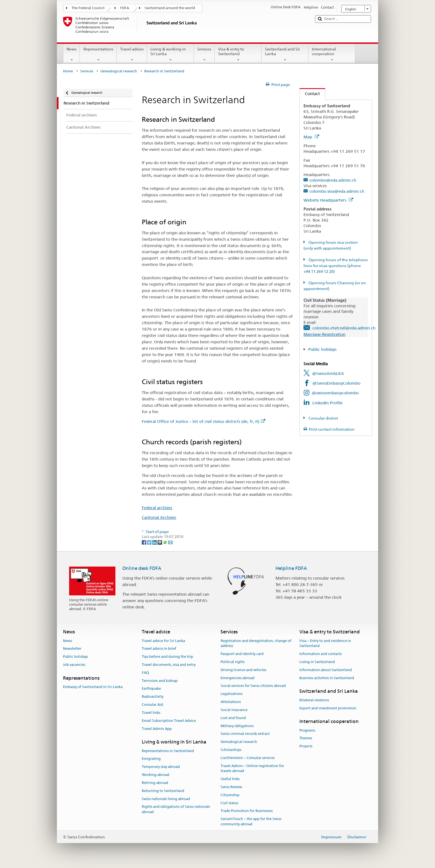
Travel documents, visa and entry (169, 665)
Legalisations (232, 694)
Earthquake (151, 689)
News (72, 54)
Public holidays (322, 349)
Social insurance (234, 710)
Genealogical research (119, 71)
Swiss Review (231, 787)
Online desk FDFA (142, 568)
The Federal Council (88, 8)
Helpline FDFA (291, 568)
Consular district (323, 418)
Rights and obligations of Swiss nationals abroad (176, 809)
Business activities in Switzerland (327, 678)
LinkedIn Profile (327, 403)
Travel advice (132, 54)
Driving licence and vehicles (243, 670)
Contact (310, 94)
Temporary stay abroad (161, 767)
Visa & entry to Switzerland (238, 54)
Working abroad (155, 775)
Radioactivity (153, 697)
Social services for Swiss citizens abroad (253, 686)
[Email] (170, 542)
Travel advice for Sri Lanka (163, 641)
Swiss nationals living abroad (166, 799)
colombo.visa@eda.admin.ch (337, 191)
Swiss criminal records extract (245, 734)
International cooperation (332, 54)
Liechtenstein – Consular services (248, 758)
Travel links (151, 713)
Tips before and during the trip (167, 657)
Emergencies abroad (237, 678)
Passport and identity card (242, 654)
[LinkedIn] (155, 542)
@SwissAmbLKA (328, 373)
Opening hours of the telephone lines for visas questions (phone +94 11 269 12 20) (336, 266)
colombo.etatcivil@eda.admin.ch (344, 328)
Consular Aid (152, 705)
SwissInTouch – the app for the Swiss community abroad (251, 822)
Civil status (229, 803)
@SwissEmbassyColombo (336, 383)
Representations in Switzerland (168, 751)
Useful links (230, 779)
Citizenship (230, 795)
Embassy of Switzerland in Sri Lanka (93, 687)
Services (204, 54)
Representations (98, 54)
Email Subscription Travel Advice (169, 721)
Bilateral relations (314, 700)
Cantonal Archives (159, 517)
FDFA (125, 8)
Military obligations (237, 726)
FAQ (145, 673)
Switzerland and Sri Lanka (285, 54)
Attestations (231, 702)
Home (68, 71)
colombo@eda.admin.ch (333, 180)
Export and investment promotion (328, 708)
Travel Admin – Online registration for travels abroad (252, 768)
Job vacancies (74, 665)
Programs (307, 730)
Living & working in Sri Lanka (170, 54)
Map (311, 137)
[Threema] (160, 542)
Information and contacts (321, 654)
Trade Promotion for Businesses (247, 811)
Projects (306, 746)
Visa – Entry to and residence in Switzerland (325, 643)
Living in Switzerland (317, 662)
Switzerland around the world (170, 8)
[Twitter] (150, 542)
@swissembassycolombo (335, 393)
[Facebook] (144, 542)
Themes (306, 738)
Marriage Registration (324, 334)
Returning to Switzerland (163, 791)
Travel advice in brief (159, 649)
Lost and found (233, 718)
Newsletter (72, 649)
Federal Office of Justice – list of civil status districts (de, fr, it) (203, 421)
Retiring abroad (155, 783)
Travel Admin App (157, 729)
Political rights (233, 662)
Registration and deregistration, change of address (256, 643)
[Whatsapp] (165, 542)
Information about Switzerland (326, 670)
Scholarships (231, 750)
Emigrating (151, 759)
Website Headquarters (328, 200)
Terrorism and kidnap (160, 681)
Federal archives (157, 508)
